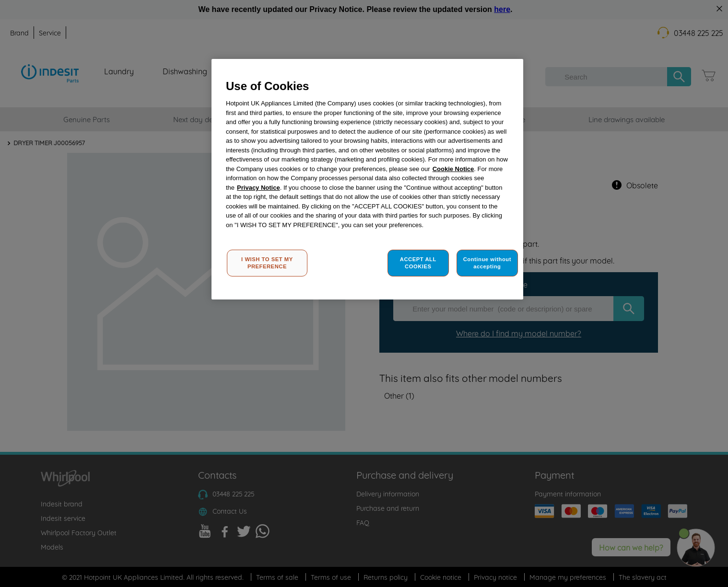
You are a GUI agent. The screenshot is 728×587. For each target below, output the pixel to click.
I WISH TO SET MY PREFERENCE (267, 263)
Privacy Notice (258, 188)
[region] (367, 179)
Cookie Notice (453, 169)
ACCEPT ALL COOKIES (418, 263)
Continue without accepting (487, 263)
